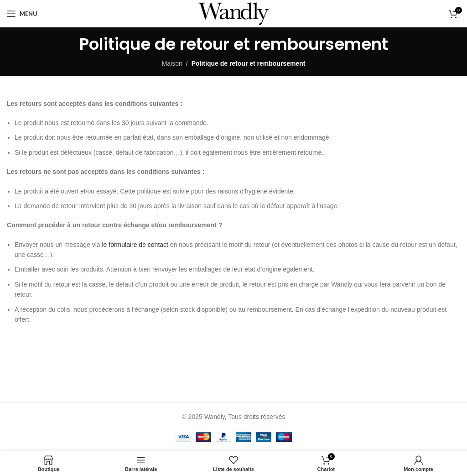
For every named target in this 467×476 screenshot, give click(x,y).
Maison (172, 63)
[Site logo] (233, 13)
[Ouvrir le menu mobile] (22, 14)
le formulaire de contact (135, 245)
